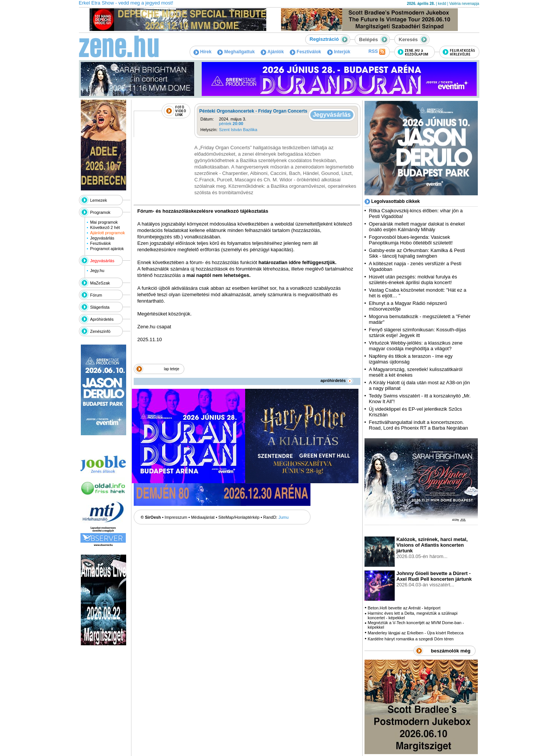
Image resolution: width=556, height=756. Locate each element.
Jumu (283, 517)
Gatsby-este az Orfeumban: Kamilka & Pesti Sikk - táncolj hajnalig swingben (417, 253)
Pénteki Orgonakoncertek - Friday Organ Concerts (253, 111)
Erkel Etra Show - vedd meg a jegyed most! (126, 3)
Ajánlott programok (107, 233)
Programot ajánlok (107, 249)
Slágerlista (100, 307)
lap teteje (172, 369)
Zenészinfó (100, 331)
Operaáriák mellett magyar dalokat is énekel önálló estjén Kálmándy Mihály (417, 227)
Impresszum (176, 517)
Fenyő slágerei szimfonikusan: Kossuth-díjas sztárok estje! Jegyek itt (418, 332)
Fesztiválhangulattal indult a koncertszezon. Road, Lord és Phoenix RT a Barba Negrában (419, 425)
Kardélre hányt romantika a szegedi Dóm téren (410, 639)
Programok (100, 212)
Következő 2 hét (105, 227)
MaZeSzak (100, 283)
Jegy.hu (97, 271)
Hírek (202, 52)
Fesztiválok (305, 52)
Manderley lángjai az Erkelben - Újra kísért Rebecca (415, 633)
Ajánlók (272, 52)
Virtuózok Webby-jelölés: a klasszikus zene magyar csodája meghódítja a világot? (416, 346)
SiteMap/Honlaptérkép (239, 517)
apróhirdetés (337, 380)
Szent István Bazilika (238, 130)
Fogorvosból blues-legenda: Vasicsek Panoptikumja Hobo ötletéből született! (411, 240)
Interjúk (339, 52)
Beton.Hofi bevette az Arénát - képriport (404, 608)
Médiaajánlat (203, 517)
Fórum (96, 295)
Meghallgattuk (236, 52)
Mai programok (104, 222)
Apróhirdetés (102, 319)
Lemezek (99, 200)
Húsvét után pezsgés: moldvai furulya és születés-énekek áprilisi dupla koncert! (413, 280)
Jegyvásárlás (102, 238)
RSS (377, 52)
